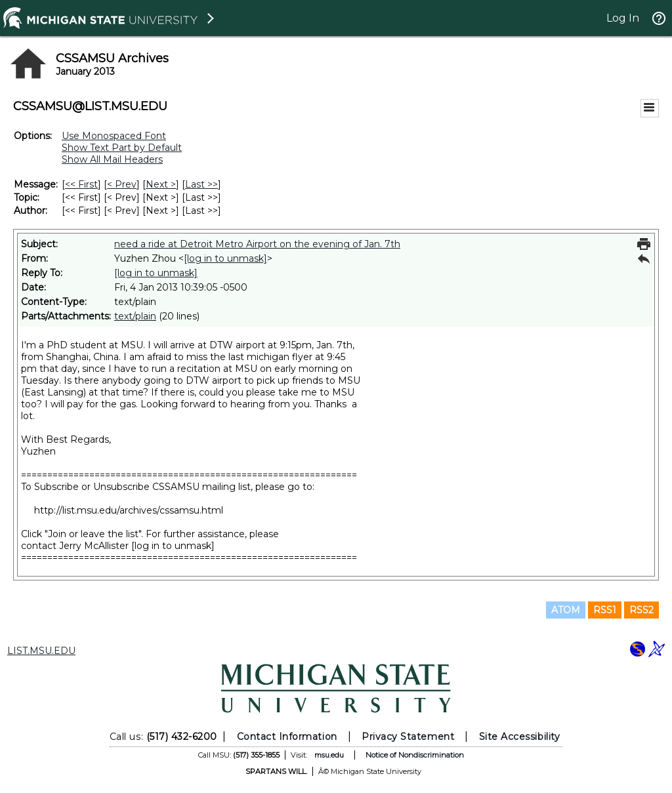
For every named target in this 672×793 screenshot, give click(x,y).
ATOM (566, 610)
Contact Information (287, 737)
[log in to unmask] (225, 258)
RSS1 (605, 610)
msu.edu (329, 755)
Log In (623, 18)
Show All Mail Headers (112, 159)
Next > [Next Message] (161, 184)
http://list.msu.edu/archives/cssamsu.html (129, 510)
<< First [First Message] (81, 184)
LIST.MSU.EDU (41, 651)
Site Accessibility (520, 737)
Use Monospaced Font (114, 136)
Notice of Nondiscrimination (415, 755)
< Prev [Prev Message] (122, 184)
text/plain (135, 316)
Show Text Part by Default (122, 148)
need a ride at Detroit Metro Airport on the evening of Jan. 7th (257, 244)
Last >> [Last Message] (201, 184)
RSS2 (641, 610)
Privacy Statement (408, 737)
